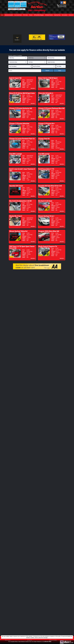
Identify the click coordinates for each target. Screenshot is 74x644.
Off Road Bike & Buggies (39, 15)
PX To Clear (25, 15)
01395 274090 (63, 5)
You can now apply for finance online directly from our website (37, 50)
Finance (31, 15)
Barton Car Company (16, 282)
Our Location (65, 15)
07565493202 (63, 7)
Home (2, 15)
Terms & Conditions (53, 280)
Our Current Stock (18, 15)
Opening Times (57, 15)
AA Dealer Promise (49, 15)
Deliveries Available (9, 15)
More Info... (33, 88)
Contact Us (71, 15)
